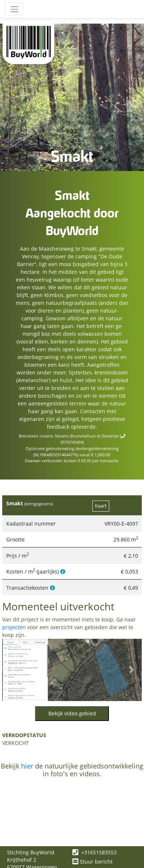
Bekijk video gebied (72, 713)
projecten (14, 627)
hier (27, 766)
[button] (13, 670)
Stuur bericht (92, 862)
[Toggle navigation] (14, 9)
